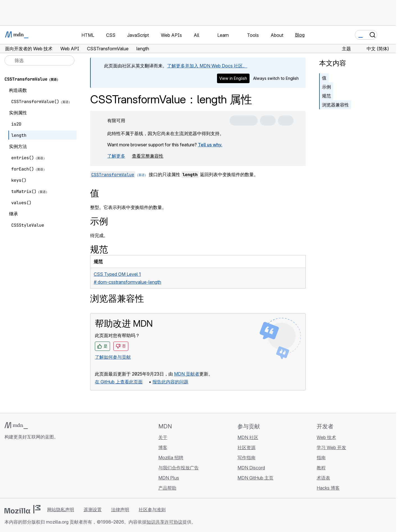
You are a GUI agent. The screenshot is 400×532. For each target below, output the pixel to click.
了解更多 (116, 156)
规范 (326, 96)
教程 (321, 468)
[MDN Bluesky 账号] (18, 470)
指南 (321, 458)
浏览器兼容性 (335, 105)
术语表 (323, 478)
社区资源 (246, 447)
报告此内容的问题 (170, 382)
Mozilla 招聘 (171, 458)
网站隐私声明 (61, 510)
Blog (300, 35)
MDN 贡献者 (187, 374)
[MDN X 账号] (28, 470)
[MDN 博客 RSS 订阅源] (48, 470)
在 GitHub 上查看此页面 (119, 382)
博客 (163, 447)
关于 (163, 437)
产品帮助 (167, 488)
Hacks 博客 (328, 488)
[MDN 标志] (16, 426)
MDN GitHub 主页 (255, 478)
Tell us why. (210, 145)
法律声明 (120, 510)
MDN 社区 (248, 437)
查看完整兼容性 (148, 156)
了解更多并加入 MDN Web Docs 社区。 (207, 66)
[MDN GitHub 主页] (8, 470)
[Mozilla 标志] (22, 509)
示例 (326, 87)
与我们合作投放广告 (179, 468)
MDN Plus (169, 478)
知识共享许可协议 (164, 522)
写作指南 (246, 458)
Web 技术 (326, 437)
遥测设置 (93, 510)
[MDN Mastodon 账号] (38, 470)
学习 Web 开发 (331, 447)
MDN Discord (251, 468)
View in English (233, 78)
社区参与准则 (152, 510)
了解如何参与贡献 (113, 357)
